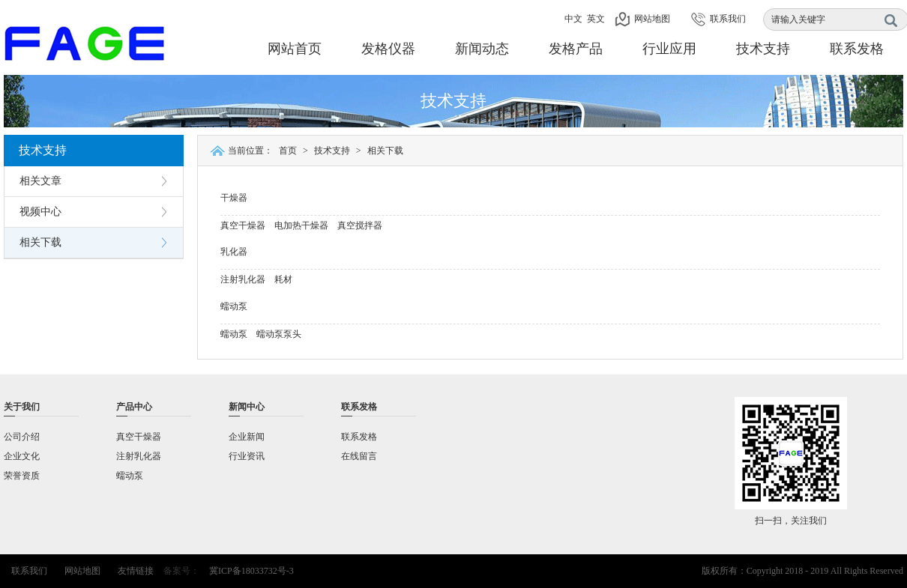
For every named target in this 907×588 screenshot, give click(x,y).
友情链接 (136, 571)
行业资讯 (247, 456)
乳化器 (234, 252)
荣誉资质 (22, 476)
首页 (288, 151)
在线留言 (359, 456)
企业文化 (22, 456)
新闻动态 (482, 49)
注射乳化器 (243, 279)
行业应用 (669, 49)
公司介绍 (22, 437)
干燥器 (234, 198)
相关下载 (40, 242)
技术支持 (763, 49)
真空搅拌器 (360, 225)
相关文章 (40, 181)
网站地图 (652, 19)
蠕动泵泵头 (279, 334)
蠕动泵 (234, 306)
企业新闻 (247, 437)
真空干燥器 (243, 225)
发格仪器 (388, 49)
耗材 (283, 279)
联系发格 (857, 49)
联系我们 (728, 19)
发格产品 (576, 49)
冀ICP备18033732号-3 (251, 571)
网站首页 (295, 49)
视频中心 (40, 212)
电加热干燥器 (301, 225)
